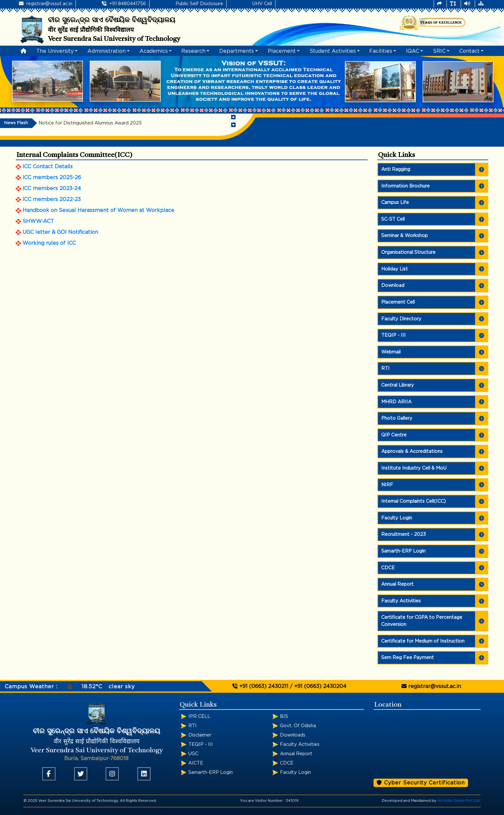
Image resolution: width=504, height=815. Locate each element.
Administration (107, 51)
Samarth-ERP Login (211, 772)
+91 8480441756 (124, 4)
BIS (284, 716)
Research (193, 51)
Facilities (381, 51)
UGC (193, 754)
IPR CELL (199, 716)
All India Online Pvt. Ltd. (459, 801)
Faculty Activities (300, 744)
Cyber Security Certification (421, 783)
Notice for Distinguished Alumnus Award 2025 (90, 123)
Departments (237, 51)
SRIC (439, 51)
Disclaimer (200, 735)
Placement (282, 51)
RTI (193, 726)
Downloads (293, 735)
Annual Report (296, 754)
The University (55, 51)
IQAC (413, 51)
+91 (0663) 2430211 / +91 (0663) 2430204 (289, 686)
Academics (154, 51)
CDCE (287, 763)
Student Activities (333, 51)
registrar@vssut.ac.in (46, 4)
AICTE (196, 763)
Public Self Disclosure (199, 4)
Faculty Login (295, 772)
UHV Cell (262, 4)
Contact (469, 51)
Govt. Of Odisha (298, 726)
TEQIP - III (201, 744)
